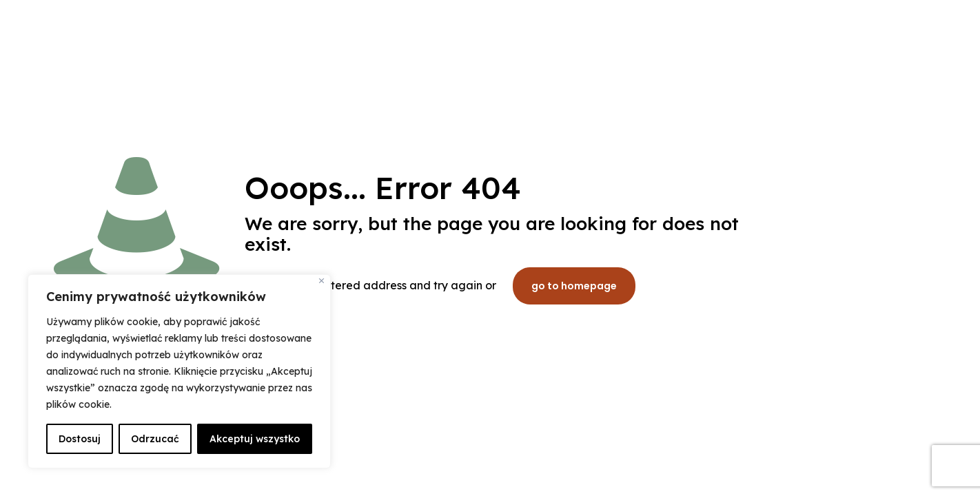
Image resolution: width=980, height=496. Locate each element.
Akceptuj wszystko (255, 439)
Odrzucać (155, 439)
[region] (179, 371)
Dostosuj (80, 439)
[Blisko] (321, 281)
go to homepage (574, 286)
